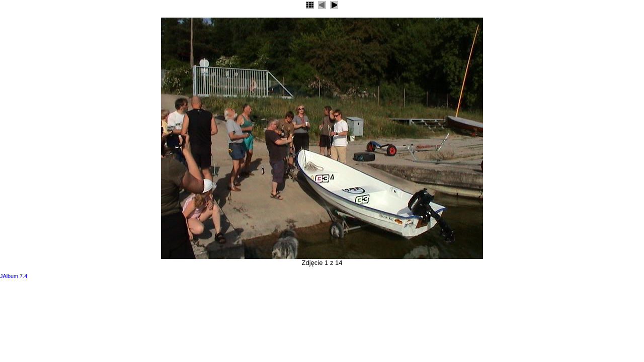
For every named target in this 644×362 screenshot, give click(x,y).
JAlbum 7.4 (14, 276)
